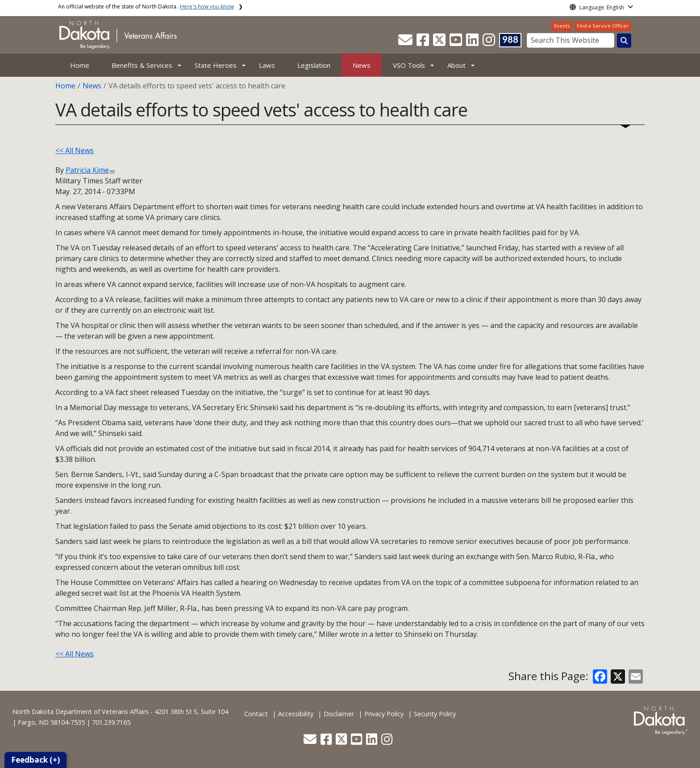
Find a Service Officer (603, 26)
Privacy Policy (384, 714)
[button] (406, 42)
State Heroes (216, 65)
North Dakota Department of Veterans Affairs (81, 712)
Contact (256, 714)
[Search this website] (624, 41)
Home (80, 65)
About (456, 65)
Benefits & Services (142, 65)
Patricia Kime (87, 170)
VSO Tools (409, 65)
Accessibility (296, 714)
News (362, 65)
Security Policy (435, 714)
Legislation (314, 65)
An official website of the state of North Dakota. (146, 6)
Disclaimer (339, 714)
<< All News (75, 150)
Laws (267, 65)
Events (562, 26)
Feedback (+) (35, 760)
